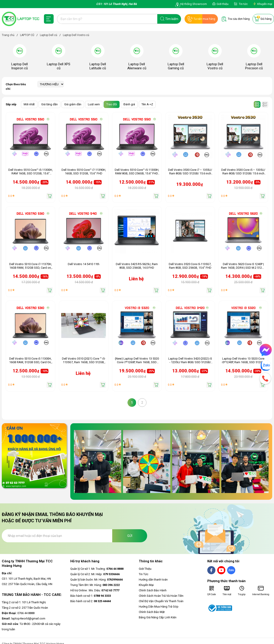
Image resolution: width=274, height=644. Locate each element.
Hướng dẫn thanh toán (153, 580)
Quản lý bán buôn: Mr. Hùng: (97, 580)
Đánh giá (129, 104)
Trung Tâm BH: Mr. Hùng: (95, 585)
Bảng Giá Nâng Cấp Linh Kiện (158, 617)
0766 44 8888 (18, 613)
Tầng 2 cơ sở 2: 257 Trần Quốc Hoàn (25, 608)
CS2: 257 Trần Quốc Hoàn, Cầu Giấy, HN (27, 584)
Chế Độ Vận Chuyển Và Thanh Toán (161, 601)
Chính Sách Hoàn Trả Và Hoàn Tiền (161, 596)
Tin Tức (144, 574)
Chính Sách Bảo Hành (153, 590)
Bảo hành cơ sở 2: (91, 601)
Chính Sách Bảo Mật (152, 612)
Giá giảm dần (73, 104)
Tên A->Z (147, 104)
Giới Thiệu (145, 569)
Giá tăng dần (49, 104)
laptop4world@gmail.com (24, 618)
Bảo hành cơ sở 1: (91, 596)
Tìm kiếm (172, 19)
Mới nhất (29, 104)
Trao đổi (112, 104)
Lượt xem (94, 104)
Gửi (130, 536)
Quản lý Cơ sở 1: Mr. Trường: (97, 569)
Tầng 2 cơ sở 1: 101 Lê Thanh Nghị (24, 602)
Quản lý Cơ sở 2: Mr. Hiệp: (95, 574)
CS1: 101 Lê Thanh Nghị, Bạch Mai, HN (26, 579)
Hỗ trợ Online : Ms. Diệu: (95, 590)
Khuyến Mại (146, 585)
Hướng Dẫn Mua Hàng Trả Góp (159, 607)
